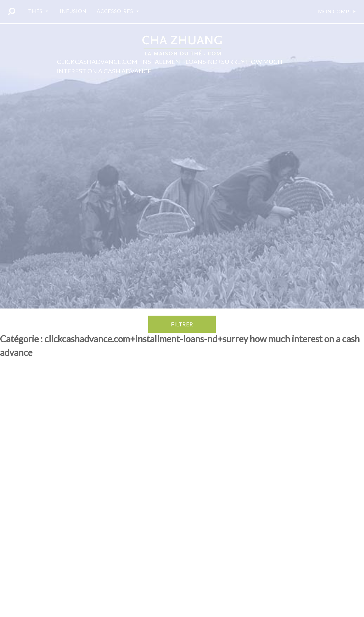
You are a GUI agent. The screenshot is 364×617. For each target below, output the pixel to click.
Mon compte (337, 11)
